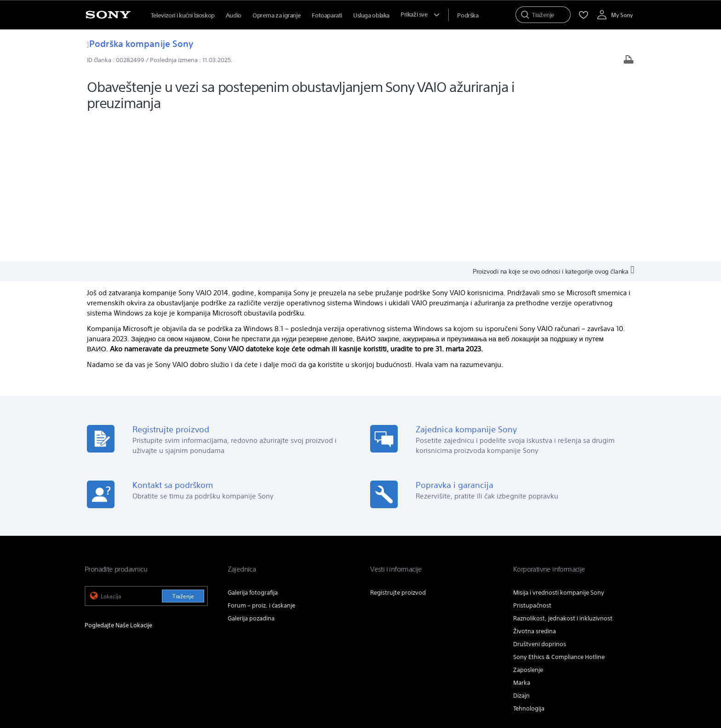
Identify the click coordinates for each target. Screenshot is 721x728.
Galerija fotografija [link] (253, 450)
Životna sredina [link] (535, 489)
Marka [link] (522, 540)
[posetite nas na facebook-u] (587, 634)
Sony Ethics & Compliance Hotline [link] (559, 514)
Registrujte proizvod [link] (398, 450)
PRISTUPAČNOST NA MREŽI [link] (206, 677)
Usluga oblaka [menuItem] (371, 15)
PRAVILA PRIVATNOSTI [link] (270, 677)
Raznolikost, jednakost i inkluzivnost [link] (563, 476)
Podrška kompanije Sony (140, 43)
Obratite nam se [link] (561, 611)
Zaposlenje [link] (528, 527)
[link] (97, 635)
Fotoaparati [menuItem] (327, 15)
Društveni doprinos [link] (540, 502)
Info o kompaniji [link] (614, 611)
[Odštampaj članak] (629, 60)
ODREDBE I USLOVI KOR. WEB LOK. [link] (126, 677)
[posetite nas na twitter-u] (607, 634)
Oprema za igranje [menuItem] (277, 15)
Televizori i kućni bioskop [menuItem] (183, 15)
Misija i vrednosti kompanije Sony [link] (559, 450)
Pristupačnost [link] (532, 463)
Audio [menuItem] (234, 15)
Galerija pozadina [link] (251, 476)
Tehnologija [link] (529, 566)
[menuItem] (468, 15)
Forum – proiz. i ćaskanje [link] (261, 463)
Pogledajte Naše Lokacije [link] (118, 483)
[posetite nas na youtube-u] (627, 634)
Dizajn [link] (521, 553)
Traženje (183, 454)
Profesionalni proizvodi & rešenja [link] (485, 611)
